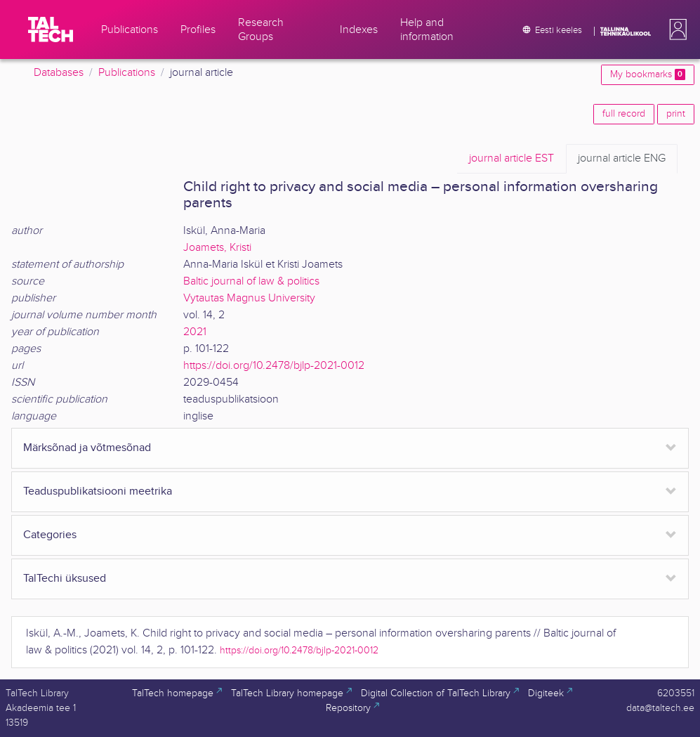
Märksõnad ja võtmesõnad (87, 448)
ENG (622, 159)
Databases (59, 73)
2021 (195, 332)
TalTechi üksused (65, 579)
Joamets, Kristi (217, 248)
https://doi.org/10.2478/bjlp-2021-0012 (274, 366)
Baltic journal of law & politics (251, 281)
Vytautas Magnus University (249, 298)
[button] (675, 30)
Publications (127, 73)
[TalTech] (51, 30)
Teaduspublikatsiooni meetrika (98, 491)
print (676, 114)
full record (624, 114)
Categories (50, 535)
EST (511, 159)
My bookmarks (648, 74)
